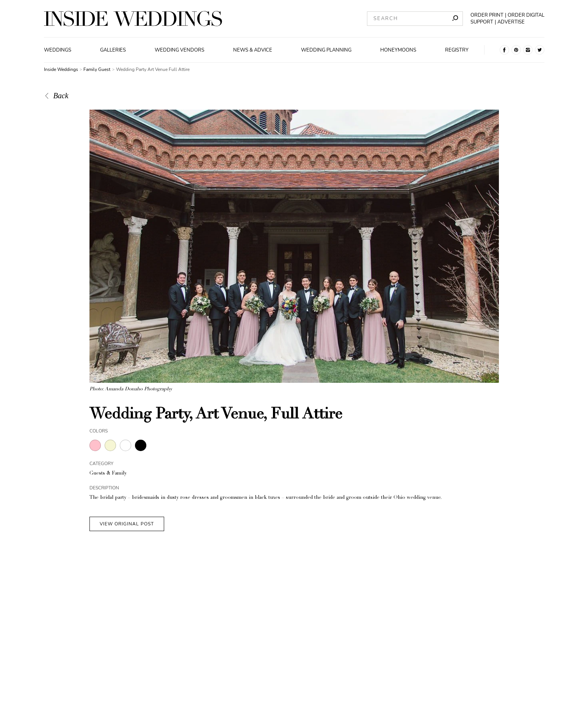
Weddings (58, 50)
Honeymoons (398, 50)
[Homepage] (133, 19)
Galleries (113, 50)
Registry (457, 50)
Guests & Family (108, 474)
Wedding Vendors (180, 50)
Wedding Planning (326, 50)
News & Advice (253, 50)
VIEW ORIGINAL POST (127, 524)
